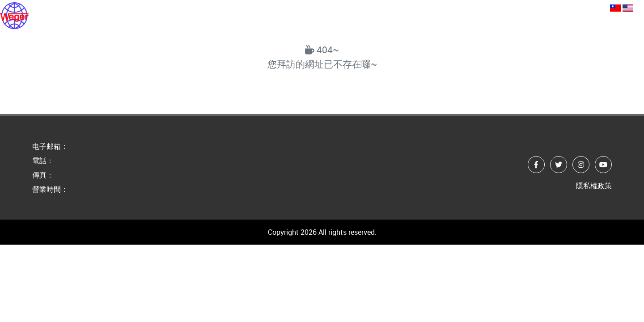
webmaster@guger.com (489, 7)
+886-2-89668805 (573, 7)
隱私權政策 (594, 186)
